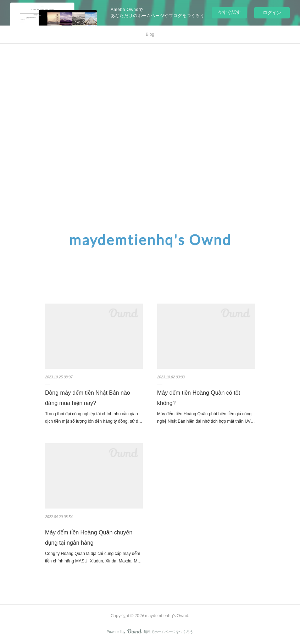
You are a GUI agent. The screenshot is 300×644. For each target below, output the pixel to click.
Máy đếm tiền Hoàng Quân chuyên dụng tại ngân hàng (89, 538)
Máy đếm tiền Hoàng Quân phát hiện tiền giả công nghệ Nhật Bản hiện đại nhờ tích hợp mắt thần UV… (206, 418)
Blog (150, 34)
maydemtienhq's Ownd (150, 240)
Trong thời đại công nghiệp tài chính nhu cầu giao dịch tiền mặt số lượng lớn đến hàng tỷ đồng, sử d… (94, 418)
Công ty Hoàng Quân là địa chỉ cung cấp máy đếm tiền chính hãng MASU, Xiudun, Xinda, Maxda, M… (93, 557)
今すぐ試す (229, 12)
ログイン (272, 13)
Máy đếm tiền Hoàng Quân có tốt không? (199, 398)
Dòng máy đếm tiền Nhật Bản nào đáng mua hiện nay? (88, 398)
